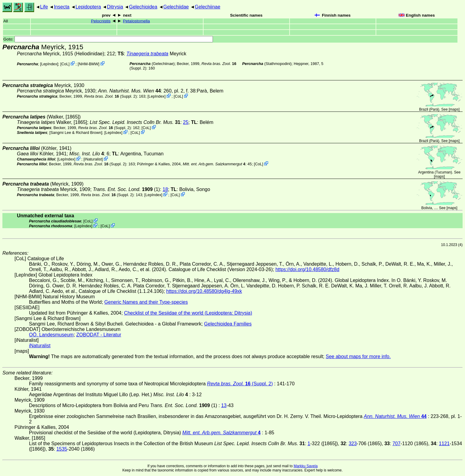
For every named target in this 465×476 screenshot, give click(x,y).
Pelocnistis (101, 21)
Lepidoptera (88, 7)
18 (165, 189)
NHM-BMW (89, 64)
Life (44, 7)
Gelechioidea (143, 7)
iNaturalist (93, 159)
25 (186, 122)
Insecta (62, 7)
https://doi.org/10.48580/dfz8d (307, 269)
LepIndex (49, 64)
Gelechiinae (208, 7)
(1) (127, 189)
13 (224, 405)
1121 (444, 444)
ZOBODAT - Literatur (99, 335)
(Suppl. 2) (111, 96)
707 (397, 444)
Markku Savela (305, 466)
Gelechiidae (176, 7)
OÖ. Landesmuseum (51, 335)
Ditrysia (115, 7)
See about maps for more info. (358, 356)
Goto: (108, 39)
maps (454, 109)
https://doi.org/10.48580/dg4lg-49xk (204, 291)
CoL (65, 64)
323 (353, 444)
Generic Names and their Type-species (146, 302)
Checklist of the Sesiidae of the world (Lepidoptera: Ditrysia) (188, 313)
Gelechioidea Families (228, 324)
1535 (62, 449)
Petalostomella (136, 21)
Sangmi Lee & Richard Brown (76, 133)
